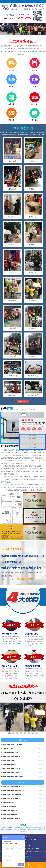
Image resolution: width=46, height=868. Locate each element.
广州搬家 (3, 827)
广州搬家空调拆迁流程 (8, 760)
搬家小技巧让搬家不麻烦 (9, 807)
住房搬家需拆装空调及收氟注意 (11, 756)
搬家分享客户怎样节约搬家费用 (11, 786)
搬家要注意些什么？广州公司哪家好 (12, 744)
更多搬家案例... (23, 401)
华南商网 (28, 859)
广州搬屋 (26, 827)
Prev (2, 29)
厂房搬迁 (12, 328)
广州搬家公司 (10, 827)
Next (44, 29)
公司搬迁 (12, 273)
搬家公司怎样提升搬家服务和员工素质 (13, 791)
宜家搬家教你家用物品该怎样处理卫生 (13, 795)
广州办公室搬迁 (22, 830)
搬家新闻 (23, 740)
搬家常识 (23, 782)
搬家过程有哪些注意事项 (9, 764)
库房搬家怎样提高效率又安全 (10, 773)
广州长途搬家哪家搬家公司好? (10, 752)
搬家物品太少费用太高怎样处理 (11, 819)
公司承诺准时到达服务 (8, 803)
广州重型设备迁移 (32, 830)
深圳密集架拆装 (18, 827)
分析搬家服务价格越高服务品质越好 (12, 777)
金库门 (15, 830)
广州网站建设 (40, 830)
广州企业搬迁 (9, 830)
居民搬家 (12, 161)
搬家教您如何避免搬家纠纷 (9, 811)
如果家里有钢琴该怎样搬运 (9, 815)
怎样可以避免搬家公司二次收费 (11, 769)
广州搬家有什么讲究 (7, 748)
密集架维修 (32, 827)
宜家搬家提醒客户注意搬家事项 (11, 799)
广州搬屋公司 (40, 827)
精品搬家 (12, 217)
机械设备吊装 (12, 376)
